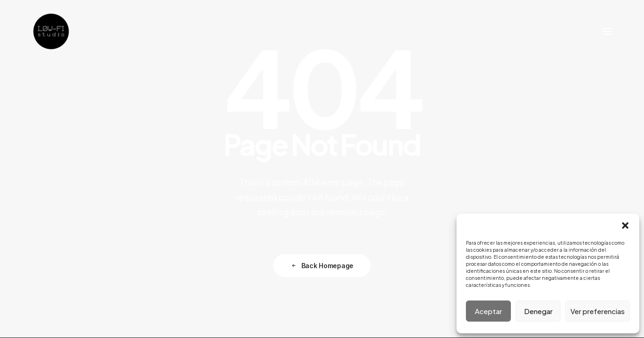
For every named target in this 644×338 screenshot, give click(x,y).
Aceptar (488, 311)
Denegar (538, 311)
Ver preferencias (598, 311)
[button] (625, 225)
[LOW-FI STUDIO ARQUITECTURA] (51, 31)
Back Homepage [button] (322, 266)
